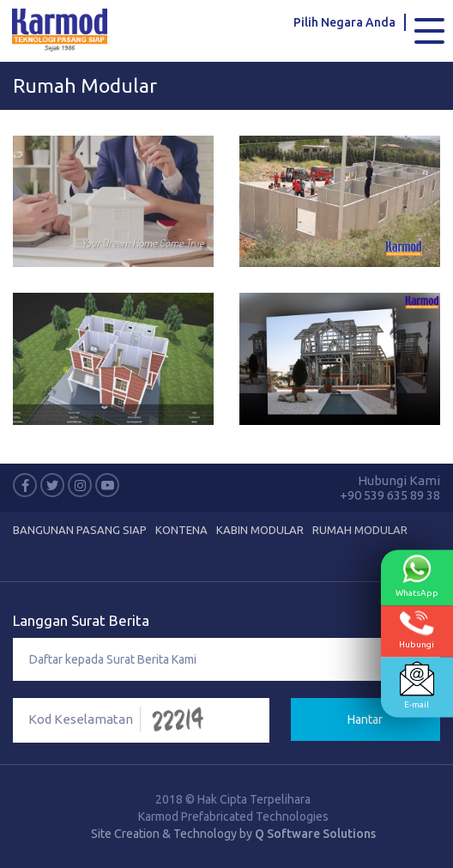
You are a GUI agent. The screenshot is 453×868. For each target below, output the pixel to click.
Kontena (181, 530)
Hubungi (417, 630)
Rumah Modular (85, 85)
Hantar (365, 719)
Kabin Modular (260, 530)
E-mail (417, 686)
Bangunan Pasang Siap (80, 530)
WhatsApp (417, 576)
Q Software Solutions (315, 834)
